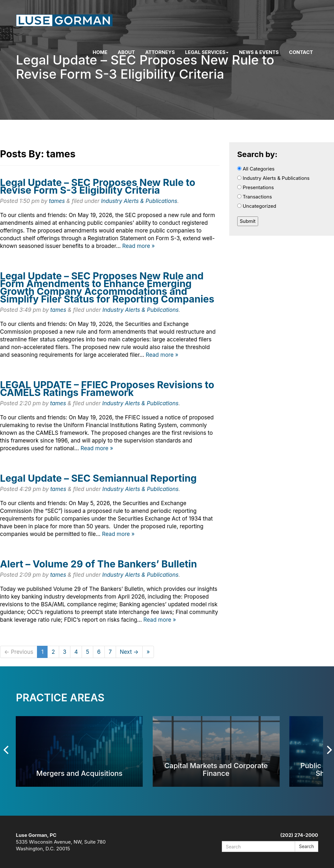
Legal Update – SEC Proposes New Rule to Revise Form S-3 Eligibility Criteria (98, 186)
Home (100, 52)
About (126, 52)
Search (306, 846)
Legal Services (207, 52)
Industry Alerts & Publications (139, 201)
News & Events (259, 52)
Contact (301, 52)
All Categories (256, 169)
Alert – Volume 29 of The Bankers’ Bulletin (99, 564)
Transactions (255, 197)
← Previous (19, 652)
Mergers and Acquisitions (79, 773)
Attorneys (160, 52)
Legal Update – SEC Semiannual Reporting (98, 478)
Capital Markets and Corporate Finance (216, 769)
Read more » (138, 246)
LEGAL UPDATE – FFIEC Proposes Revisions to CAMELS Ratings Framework (107, 389)
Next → (129, 652)
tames (57, 201)
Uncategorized (257, 206)
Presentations (256, 187)
